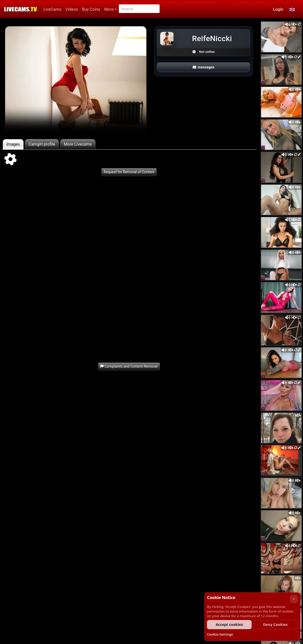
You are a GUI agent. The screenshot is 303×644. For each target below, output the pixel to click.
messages (204, 67)
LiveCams (52, 9)
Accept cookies (229, 624)
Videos (72, 9)
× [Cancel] (294, 599)
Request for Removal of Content (129, 172)
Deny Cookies (275, 624)
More (109, 9)
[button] (292, 9)
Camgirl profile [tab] (42, 144)
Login (278, 9)
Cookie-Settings (220, 634)
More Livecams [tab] (78, 144)
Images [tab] (13, 144)
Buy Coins (91, 9)
